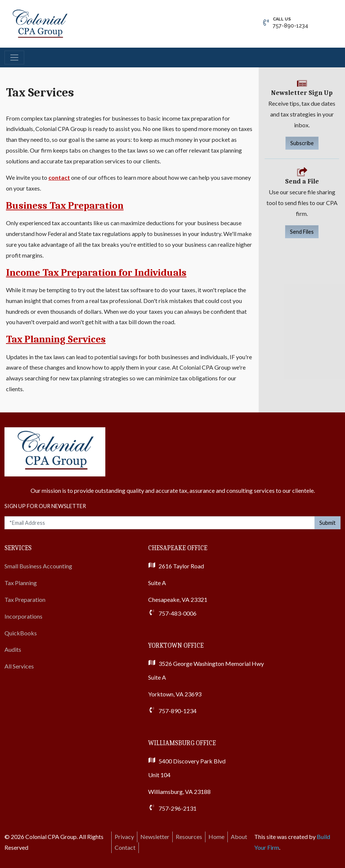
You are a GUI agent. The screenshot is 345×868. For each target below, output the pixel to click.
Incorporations (23, 616)
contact (59, 177)
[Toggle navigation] (14, 58)
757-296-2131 (178, 808)
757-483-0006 (178, 613)
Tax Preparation (25, 599)
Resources (189, 837)
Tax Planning (21, 583)
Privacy (124, 837)
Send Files (302, 232)
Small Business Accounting (38, 566)
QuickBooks (21, 633)
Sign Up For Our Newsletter (45, 506)
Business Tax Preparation (65, 206)
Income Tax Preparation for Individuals (96, 273)
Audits (13, 649)
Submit (328, 523)
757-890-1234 (290, 23)
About (239, 837)
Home (216, 837)
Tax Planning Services (56, 339)
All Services (19, 666)
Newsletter (155, 837)
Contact (125, 847)
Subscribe (302, 143)
